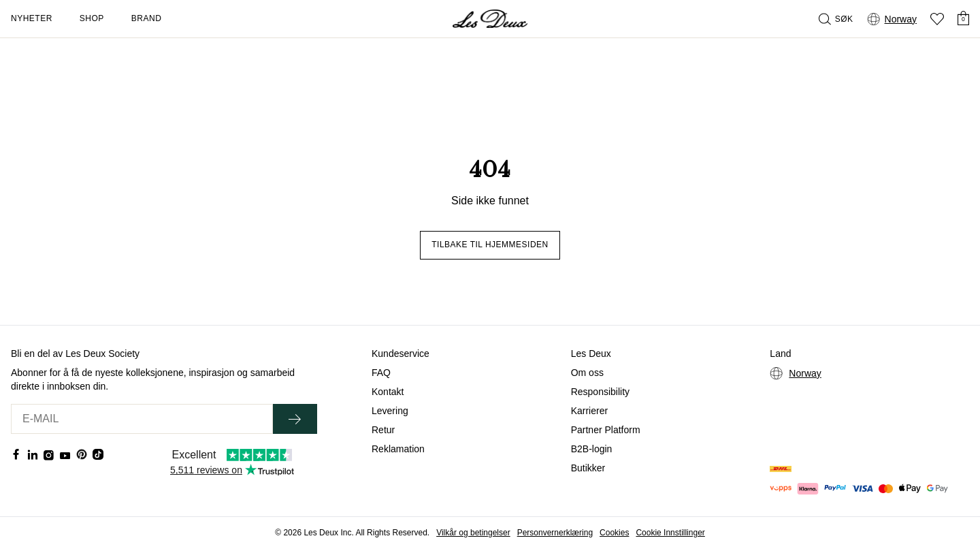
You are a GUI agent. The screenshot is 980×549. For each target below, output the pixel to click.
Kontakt (388, 392)
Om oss (587, 373)
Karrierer (589, 411)
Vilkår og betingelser (473, 533)
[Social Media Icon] (16, 454)
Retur (383, 430)
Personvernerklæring (555, 533)
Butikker (588, 468)
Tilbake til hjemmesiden (490, 245)
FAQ (381, 373)
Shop (92, 18)
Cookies (614, 533)
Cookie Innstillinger (670, 533)
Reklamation (398, 449)
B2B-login (592, 449)
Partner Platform (606, 430)
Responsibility (600, 392)
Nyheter (32, 18)
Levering (390, 411)
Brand (147, 18)
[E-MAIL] (142, 419)
